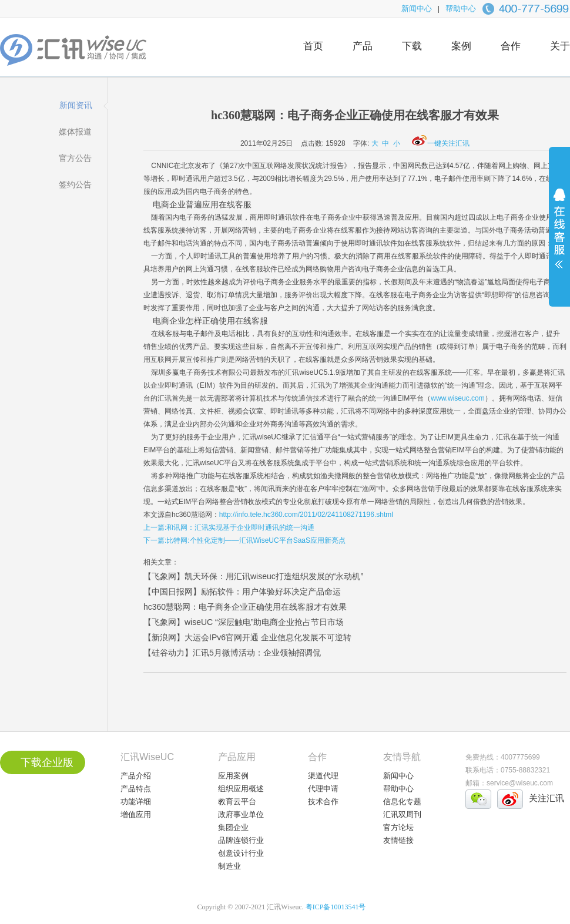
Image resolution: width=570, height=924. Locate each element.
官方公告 (75, 158)
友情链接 (398, 840)
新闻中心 (417, 9)
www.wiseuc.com (457, 398)
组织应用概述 (241, 789)
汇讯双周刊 (402, 814)
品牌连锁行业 (241, 840)
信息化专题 (402, 802)
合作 (511, 46)
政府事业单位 (241, 814)
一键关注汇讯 (441, 143)
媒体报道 (75, 132)
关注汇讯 (546, 798)
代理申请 (323, 789)
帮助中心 (461, 9)
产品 (363, 46)
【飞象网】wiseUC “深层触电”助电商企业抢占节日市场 (244, 622)
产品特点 (136, 789)
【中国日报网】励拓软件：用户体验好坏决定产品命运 (242, 592)
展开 (559, 236)
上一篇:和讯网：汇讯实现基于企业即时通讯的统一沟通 (229, 527)
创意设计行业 (241, 853)
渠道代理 (323, 776)
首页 (313, 46)
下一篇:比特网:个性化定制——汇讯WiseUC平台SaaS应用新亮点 (244, 540)
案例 (461, 46)
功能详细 (136, 802)
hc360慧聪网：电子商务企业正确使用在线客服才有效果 (245, 607)
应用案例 (233, 776)
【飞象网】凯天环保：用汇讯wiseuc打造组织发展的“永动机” (253, 576)
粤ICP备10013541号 (336, 907)
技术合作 (323, 802)
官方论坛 (398, 827)
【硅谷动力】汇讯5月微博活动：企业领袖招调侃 (232, 653)
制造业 (229, 866)
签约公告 (75, 184)
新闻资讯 (76, 105)
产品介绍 (136, 776)
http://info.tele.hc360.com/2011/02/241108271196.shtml (306, 515)
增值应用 (136, 814)
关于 (560, 46)
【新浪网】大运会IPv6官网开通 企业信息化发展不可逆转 (247, 637)
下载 (412, 46)
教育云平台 (237, 802)
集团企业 (233, 827)
